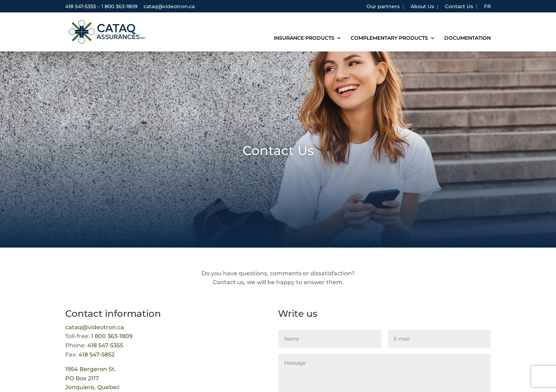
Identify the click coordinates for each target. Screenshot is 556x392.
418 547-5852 (96, 355)
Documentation (468, 38)
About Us (422, 7)
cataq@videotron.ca (95, 327)
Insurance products (304, 38)
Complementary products (389, 38)
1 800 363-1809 (119, 6)
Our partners (383, 7)
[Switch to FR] (487, 8)
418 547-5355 (81, 6)
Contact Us (459, 7)
